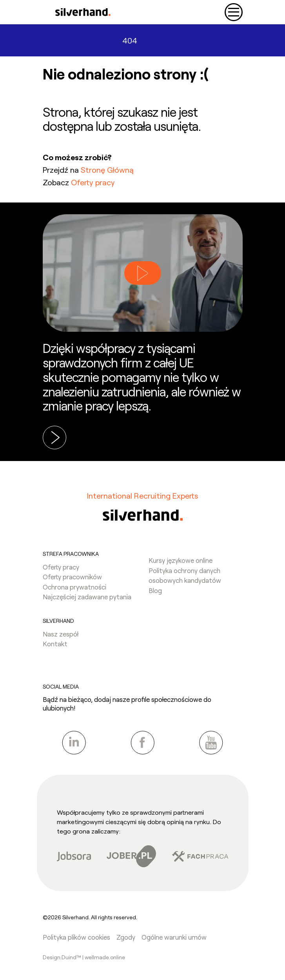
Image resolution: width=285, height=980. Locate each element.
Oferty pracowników (72, 577)
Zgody (126, 937)
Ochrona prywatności (74, 587)
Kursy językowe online (181, 560)
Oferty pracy (93, 182)
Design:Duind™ (63, 957)
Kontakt (55, 644)
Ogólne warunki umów (174, 937)
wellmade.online (105, 957)
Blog (155, 590)
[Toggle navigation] (234, 12)
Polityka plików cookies (76, 937)
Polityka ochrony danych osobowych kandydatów (185, 575)
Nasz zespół (61, 634)
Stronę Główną (107, 170)
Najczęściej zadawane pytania (87, 597)
